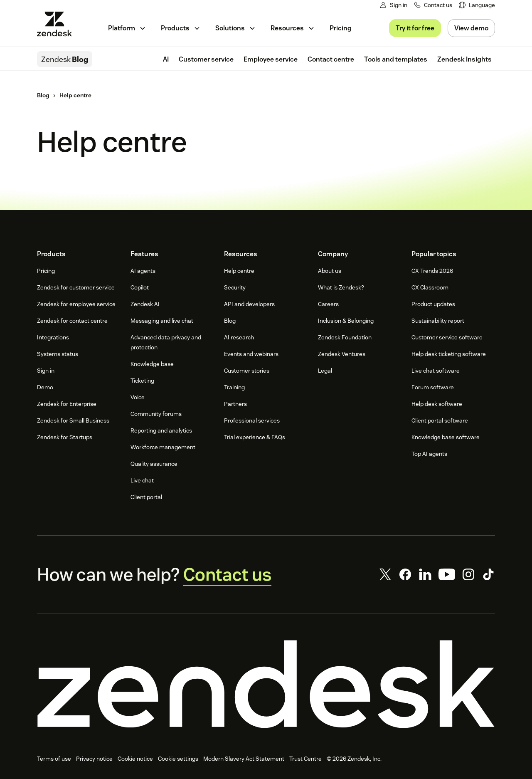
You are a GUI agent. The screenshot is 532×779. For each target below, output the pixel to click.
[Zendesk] (266, 684)
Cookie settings (178, 759)
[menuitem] (477, 5)
